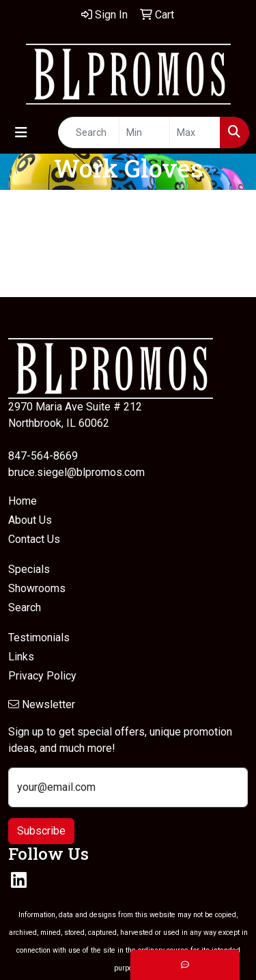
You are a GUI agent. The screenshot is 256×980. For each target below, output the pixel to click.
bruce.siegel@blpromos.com (76, 472)
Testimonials (39, 638)
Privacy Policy (42, 676)
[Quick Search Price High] (195, 132)
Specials (29, 569)
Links (21, 657)
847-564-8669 (43, 456)
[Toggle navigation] (21, 132)
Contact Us (34, 539)
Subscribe (41, 831)
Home (23, 501)
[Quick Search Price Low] (144, 132)
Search (25, 607)
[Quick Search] (89, 132)
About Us (30, 520)
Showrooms (37, 588)
